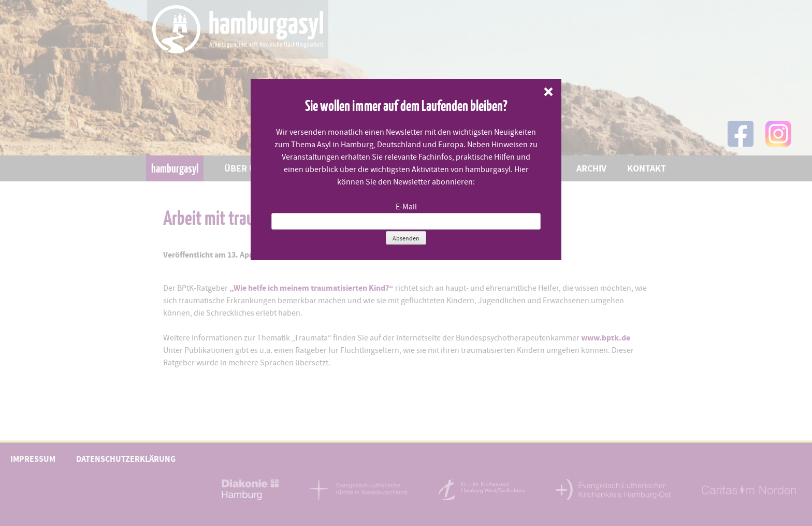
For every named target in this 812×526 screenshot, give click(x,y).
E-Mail (406, 207)
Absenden (406, 238)
